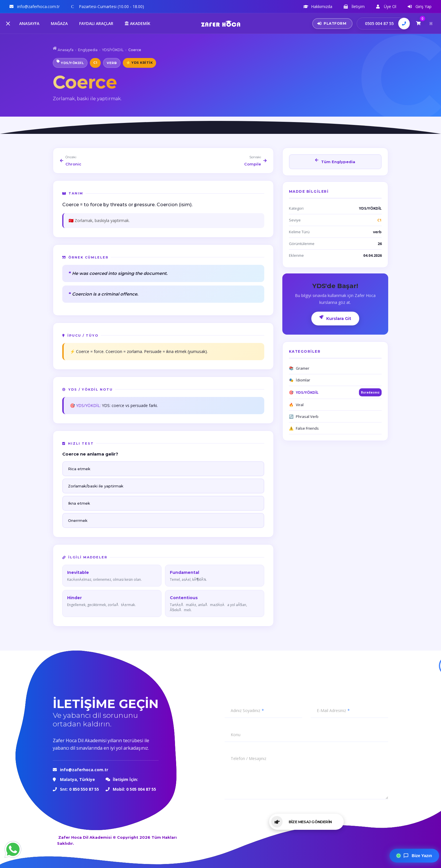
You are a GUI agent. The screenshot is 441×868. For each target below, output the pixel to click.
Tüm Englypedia (335, 161)
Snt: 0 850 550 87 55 (79, 789)
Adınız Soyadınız (245, 711)
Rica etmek (79, 469)
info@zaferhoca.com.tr (85, 770)
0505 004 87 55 (379, 23)
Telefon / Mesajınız (248, 759)
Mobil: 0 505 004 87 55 (134, 789)
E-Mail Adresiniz (331, 711)
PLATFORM (332, 23)
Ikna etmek (79, 503)
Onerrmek (78, 520)
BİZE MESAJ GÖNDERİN (301, 822)
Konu (236, 735)
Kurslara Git (335, 318)
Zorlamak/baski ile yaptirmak (96, 486)
